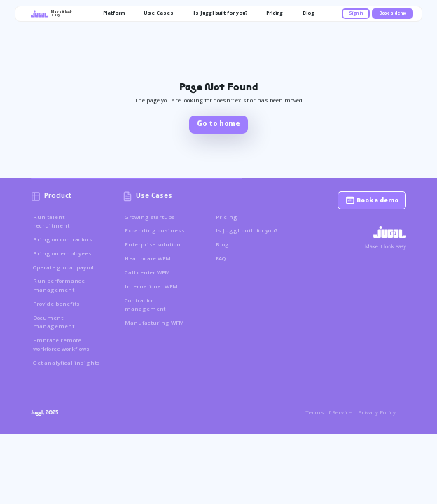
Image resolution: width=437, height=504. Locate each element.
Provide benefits (56, 304)
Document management (54, 322)
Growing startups (150, 217)
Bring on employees (62, 253)
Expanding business (155, 230)
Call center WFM (148, 272)
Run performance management (59, 285)
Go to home (218, 124)
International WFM (152, 286)
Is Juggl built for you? (247, 230)
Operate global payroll (64, 267)
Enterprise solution (153, 244)
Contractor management (145, 304)
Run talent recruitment (51, 221)
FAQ (221, 258)
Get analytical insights (67, 363)
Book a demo (393, 13)
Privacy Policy (377, 412)
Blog (222, 244)
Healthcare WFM (148, 258)
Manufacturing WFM (155, 323)
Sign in (356, 13)
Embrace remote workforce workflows (61, 344)
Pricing (227, 217)
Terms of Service (328, 412)
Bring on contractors (63, 239)
